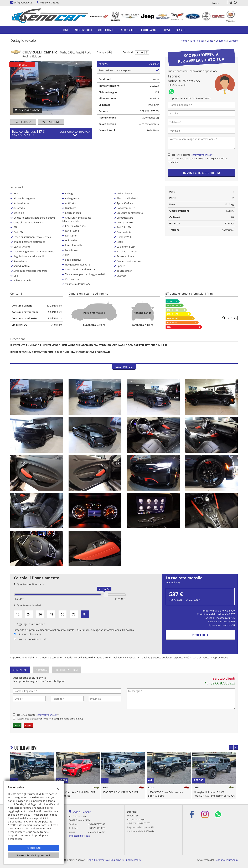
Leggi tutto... (124, 367)
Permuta (23, 122)
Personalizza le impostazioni (34, 855)
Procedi (200, 635)
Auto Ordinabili (106, 30)
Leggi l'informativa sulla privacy (106, 860)
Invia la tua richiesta (202, 173)
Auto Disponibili (83, 30)
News (216, 3)
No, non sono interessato (33, 639)
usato (210, 41)
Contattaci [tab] (20, 670)
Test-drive (51, 122)
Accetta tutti (34, 848)
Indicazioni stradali (80, 836)
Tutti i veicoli (197, 41)
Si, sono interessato (30, 634)
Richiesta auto (149, 30)
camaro (233, 41)
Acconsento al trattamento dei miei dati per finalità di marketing (50, 719)
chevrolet (221, 41)
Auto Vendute (128, 30)
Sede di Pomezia (82, 812)
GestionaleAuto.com (226, 860)
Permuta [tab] (41, 670)
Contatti (181, 30)
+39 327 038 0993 (97, 828)
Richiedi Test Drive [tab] (67, 670)
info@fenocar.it (23, 3)
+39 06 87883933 (50, 3)
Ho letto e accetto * (193, 155)
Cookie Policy (133, 860)
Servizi (166, 30)
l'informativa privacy (201, 155)
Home (66, 30)
